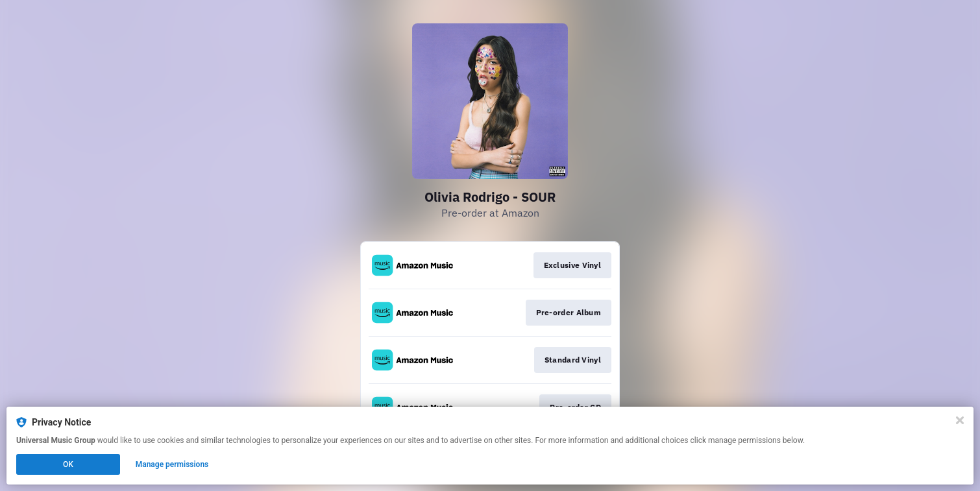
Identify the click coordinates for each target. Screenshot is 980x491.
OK (68, 464)
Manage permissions (172, 464)
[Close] (960, 420)
